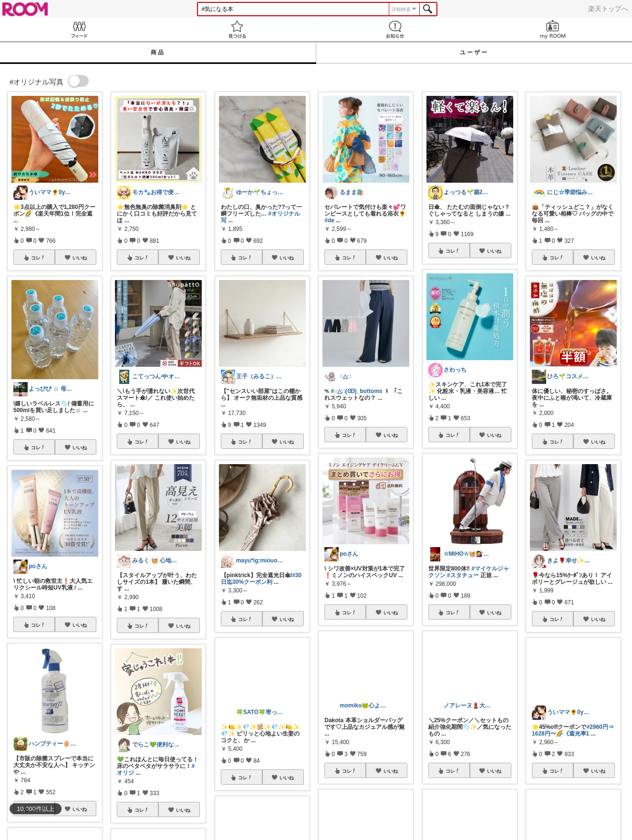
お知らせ (395, 29)
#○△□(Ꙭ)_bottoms (357, 391)
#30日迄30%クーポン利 (261, 579)
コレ (38, 258)
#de (329, 220)
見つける (237, 29)
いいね (80, 258)
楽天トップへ (608, 9)
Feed (79, 29)
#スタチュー (463, 575)
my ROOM (553, 29)
